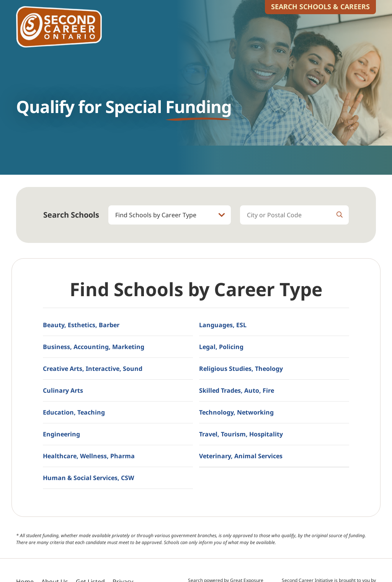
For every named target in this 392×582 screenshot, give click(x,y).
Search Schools (71, 215)
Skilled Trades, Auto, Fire (237, 390)
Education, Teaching (74, 412)
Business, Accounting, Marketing (94, 347)
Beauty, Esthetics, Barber (81, 325)
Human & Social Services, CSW (88, 478)
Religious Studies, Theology (241, 369)
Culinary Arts (63, 390)
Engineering (61, 434)
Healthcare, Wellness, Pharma (89, 456)
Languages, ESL (223, 325)
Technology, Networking (236, 412)
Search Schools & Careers (320, 7)
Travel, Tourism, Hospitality (241, 434)
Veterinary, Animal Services (241, 456)
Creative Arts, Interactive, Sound (93, 369)
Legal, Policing (221, 347)
